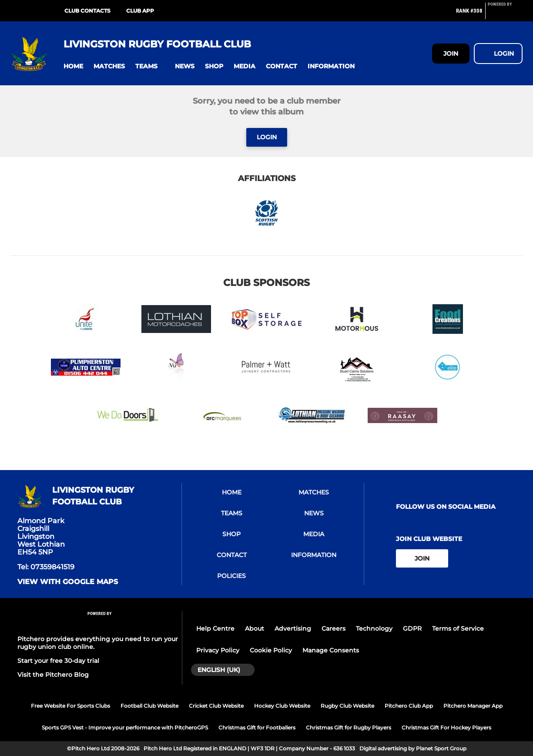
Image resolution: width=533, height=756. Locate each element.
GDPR (412, 628)
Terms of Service (458, 628)
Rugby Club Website (347, 706)
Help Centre (215, 628)
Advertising (293, 628)
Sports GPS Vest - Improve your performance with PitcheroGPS (125, 727)
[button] (73, 66)
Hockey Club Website (282, 706)
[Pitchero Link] (505, 14)
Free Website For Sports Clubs (70, 706)
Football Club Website (149, 706)
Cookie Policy (271, 650)
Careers (334, 628)
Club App (140, 11)
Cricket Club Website (216, 706)
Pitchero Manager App (473, 706)
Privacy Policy (218, 650)
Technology (374, 628)
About (255, 628)
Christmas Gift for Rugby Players (349, 727)
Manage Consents (331, 650)
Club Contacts (87, 11)
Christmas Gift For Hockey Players (446, 727)
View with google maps (68, 582)
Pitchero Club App (409, 706)
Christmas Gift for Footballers (257, 727)
